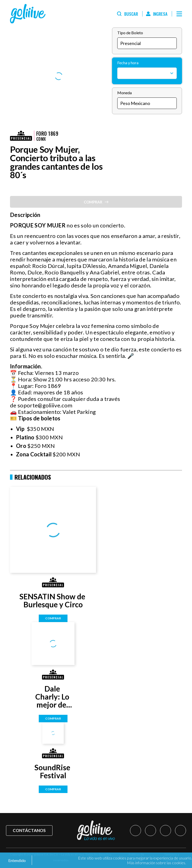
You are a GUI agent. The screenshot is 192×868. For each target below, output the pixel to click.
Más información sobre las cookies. (156, 863)
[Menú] (179, 14)
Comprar (53, 618)
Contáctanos (29, 830)
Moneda (124, 93)
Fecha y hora (128, 63)
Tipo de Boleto (130, 33)
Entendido (17, 860)
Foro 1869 (47, 133)
